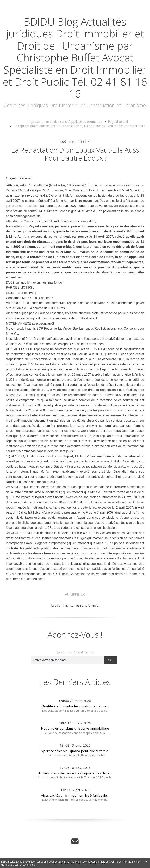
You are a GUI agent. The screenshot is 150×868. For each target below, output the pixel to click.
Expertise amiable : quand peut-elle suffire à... (75, 753)
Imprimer (75, 597)
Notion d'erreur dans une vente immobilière (75, 731)
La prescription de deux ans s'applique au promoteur (66, 122)
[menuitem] (67, 122)
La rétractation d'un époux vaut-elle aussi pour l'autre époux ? (76, 155)
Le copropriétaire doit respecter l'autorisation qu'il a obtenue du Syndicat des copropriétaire (79, 126)
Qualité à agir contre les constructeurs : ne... (75, 708)
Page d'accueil (115, 122)
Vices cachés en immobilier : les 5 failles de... (75, 797)
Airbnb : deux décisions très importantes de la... (75, 775)
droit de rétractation (26, 208)
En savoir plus (27, 865)
